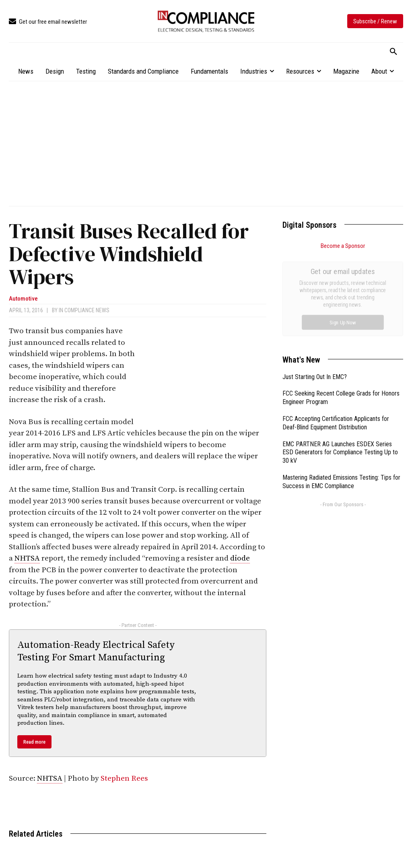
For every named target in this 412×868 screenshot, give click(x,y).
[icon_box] (48, 22)
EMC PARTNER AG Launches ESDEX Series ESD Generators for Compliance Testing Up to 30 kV (340, 362)
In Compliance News (84, 310)
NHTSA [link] (27, 558)
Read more (34, 742)
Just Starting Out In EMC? (315, 286)
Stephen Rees (124, 778)
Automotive (23, 299)
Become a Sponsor (343, 246)
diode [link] (240, 558)
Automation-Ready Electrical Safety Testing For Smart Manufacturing (96, 651)
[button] (393, 52)
